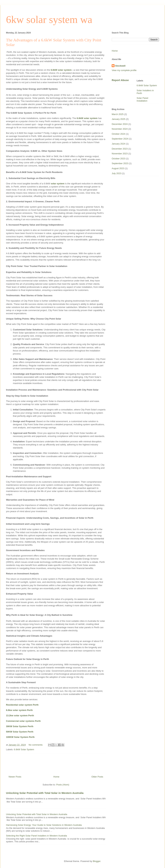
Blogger (97, 861)
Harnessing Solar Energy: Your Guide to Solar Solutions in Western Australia (44, 825)
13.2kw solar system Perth (20, 715)
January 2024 (119, 144)
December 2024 (120, 124)
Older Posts (97, 777)
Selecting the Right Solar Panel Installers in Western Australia (37, 836)
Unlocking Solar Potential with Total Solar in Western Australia (45, 793)
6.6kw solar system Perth (19, 710)
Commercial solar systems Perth (23, 721)
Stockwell (120, 66)
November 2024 (120, 129)
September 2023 (120, 163)
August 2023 (118, 168)
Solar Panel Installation (142, 99)
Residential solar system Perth (22, 705)
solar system (58, 184)
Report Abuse (120, 80)
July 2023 (117, 173)
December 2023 (120, 149)
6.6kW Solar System (24, 749)
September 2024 (120, 139)
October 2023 (119, 159)
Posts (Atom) (63, 785)
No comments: (36, 745)
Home (56, 777)
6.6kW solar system (61, 70)
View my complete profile (124, 70)
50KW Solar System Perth (20, 732)
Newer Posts (15, 777)
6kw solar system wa (49, 19)
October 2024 (119, 134)
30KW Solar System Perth (20, 726)
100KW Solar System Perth (20, 737)
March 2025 (118, 114)
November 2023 (120, 154)
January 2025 (119, 119)
